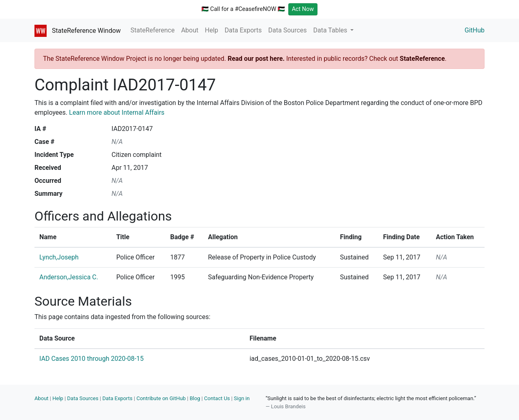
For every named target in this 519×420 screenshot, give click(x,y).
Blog (195, 398)
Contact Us (217, 398)
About (190, 30)
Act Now (303, 9)
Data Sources (288, 30)
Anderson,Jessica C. (69, 277)
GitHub (475, 30)
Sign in (242, 398)
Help (211, 30)
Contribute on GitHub (161, 398)
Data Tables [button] (331, 30)
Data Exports (243, 30)
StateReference (153, 30)
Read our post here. (256, 59)
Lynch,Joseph (59, 257)
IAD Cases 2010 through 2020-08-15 (91, 359)
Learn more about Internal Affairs (117, 112)
